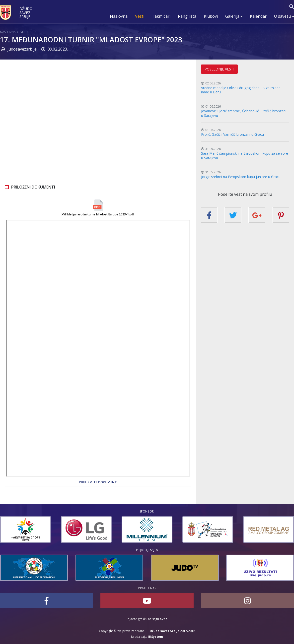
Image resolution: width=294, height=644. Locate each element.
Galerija (234, 16)
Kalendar (258, 16)
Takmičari (161, 16)
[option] (45, 529)
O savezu (284, 16)
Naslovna (119, 16)
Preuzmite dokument (98, 482)
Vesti (140, 16)
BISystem (156, 637)
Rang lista (187, 16)
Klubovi (211, 16)
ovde (164, 619)
